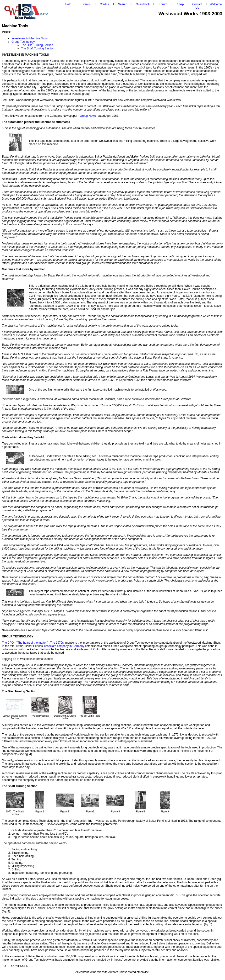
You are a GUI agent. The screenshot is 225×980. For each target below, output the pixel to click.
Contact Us (197, 6)
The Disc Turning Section (37, 45)
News (86, 4)
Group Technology (23, 42)
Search (123, 4)
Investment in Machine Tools (30, 38)
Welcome (216, 4)
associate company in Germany (64, 646)
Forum (163, 4)
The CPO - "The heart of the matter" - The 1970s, (33, 643)
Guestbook (143, 4)
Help (68, 4)
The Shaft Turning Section (38, 48)
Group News (88, 116)
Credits (104, 4)
